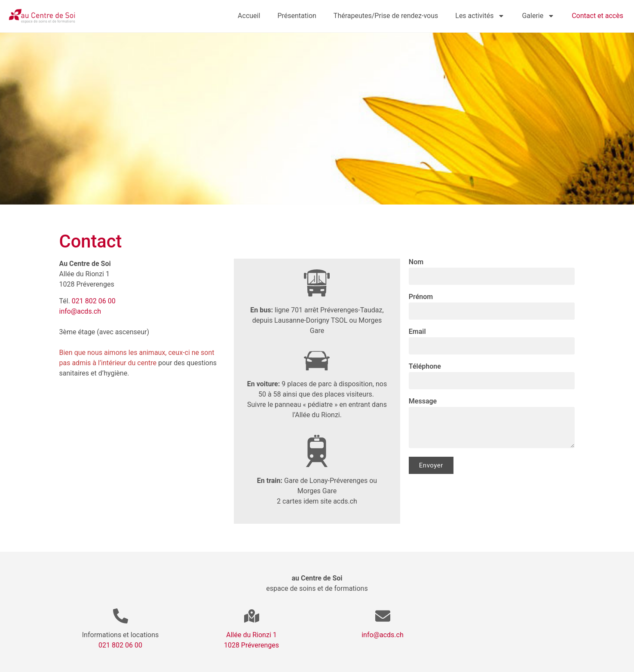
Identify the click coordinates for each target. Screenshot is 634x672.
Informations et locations (120, 635)
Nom (416, 262)
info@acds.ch (80, 311)
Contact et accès (597, 16)
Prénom (421, 297)
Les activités (480, 16)
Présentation (297, 16)
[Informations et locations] (121, 616)
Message (423, 402)
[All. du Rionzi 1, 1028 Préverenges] (142, 458)
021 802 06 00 (94, 301)
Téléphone (425, 367)
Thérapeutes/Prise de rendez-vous (386, 16)
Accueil (249, 16)
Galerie (538, 16)
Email (417, 332)
